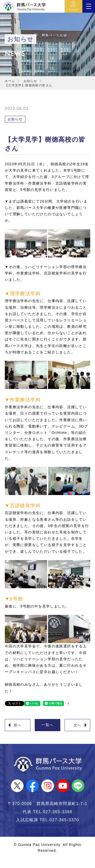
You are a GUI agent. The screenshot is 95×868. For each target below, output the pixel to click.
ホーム (10, 81)
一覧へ (47, 725)
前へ (18, 725)
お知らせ (30, 81)
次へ (77, 725)
